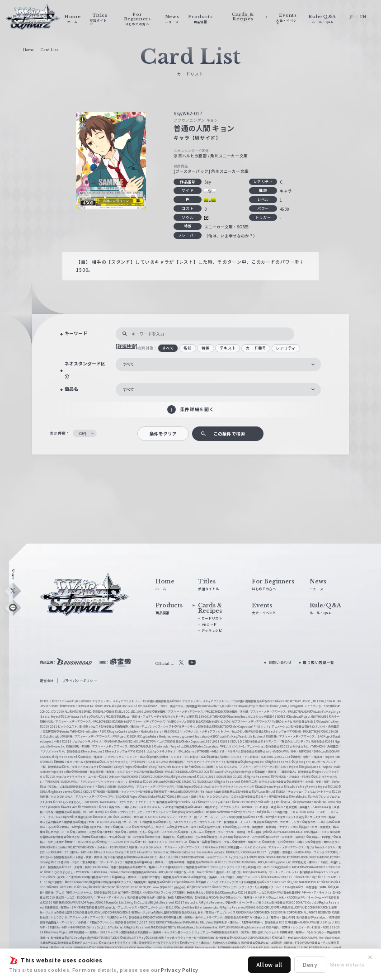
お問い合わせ (280, 662)
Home (28, 50)
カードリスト (212, 618)
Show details (347, 964)
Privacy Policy (180, 970)
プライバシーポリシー (80, 680)
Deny (310, 964)
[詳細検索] (127, 346)
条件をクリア (163, 434)
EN (363, 17)
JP (352, 17)
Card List (49, 50)
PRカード (209, 624)
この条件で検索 (229, 434)
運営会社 (47, 680)
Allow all (269, 964)
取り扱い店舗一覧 (319, 662)
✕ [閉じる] (370, 957)
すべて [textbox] (128, 364)
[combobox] (218, 365)
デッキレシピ (212, 630)
